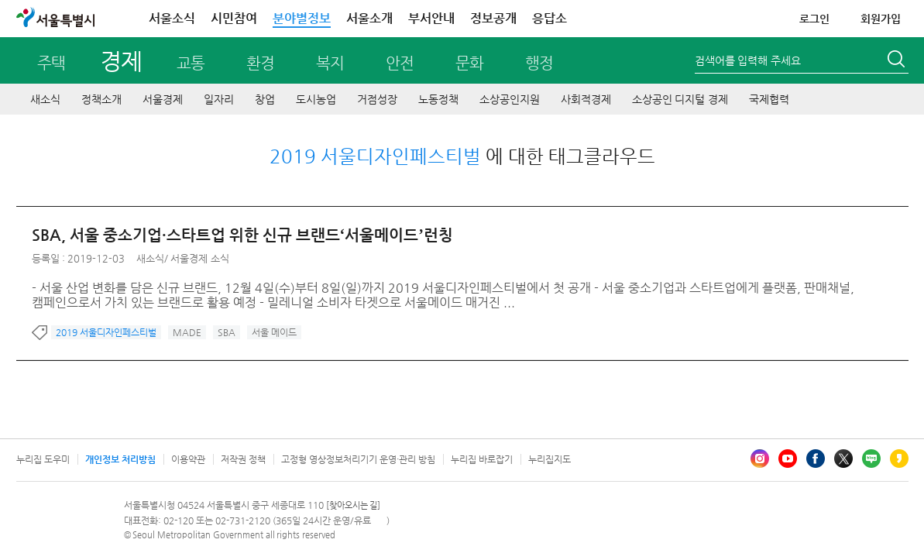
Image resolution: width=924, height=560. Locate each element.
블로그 (871, 459)
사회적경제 (586, 99)
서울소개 (369, 18)
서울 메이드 (274, 332)
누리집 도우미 (43, 459)
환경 (260, 63)
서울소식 (172, 18)
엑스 (843, 459)
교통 (191, 63)
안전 (400, 63)
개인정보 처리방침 (120, 459)
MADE (187, 332)
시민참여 (234, 18)
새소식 (45, 99)
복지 (330, 63)
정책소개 (101, 99)
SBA (227, 332)
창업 (265, 99)
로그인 (814, 19)
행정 (539, 63)
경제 (120, 61)
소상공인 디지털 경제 (680, 99)
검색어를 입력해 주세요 (748, 60)
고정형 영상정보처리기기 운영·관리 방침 (358, 459)
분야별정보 (302, 18)
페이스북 (816, 459)
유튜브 (788, 459)
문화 (469, 63)
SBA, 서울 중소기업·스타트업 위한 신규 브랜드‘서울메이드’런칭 (242, 235)
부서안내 (431, 18)
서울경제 (163, 99)
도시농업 (316, 99)
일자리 (219, 99)
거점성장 (377, 99)
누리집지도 (550, 459)
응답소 (550, 18)
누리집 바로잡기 (482, 459)
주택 (51, 63)
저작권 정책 (243, 459)
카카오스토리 (899, 459)
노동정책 (438, 99)
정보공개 (493, 18)
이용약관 (188, 459)
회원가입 (881, 19)
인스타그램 (760, 459)
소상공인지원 (510, 99)
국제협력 (769, 99)
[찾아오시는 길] (354, 505)
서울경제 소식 (199, 258)
